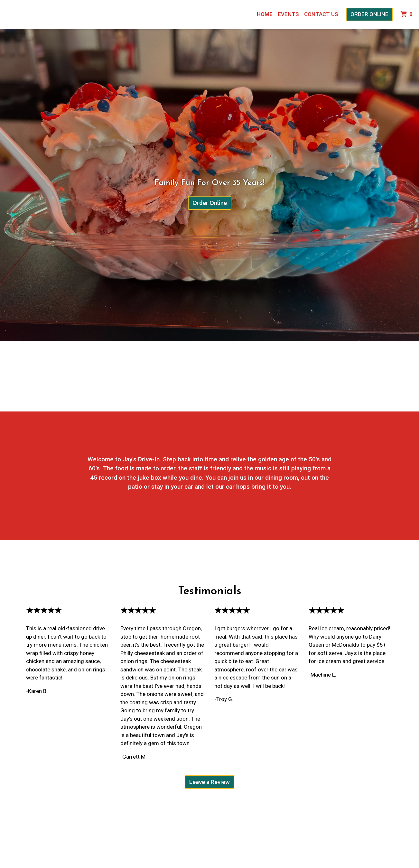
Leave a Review (209, 782)
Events (288, 14)
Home (265, 14)
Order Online (369, 14)
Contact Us (321, 14)
